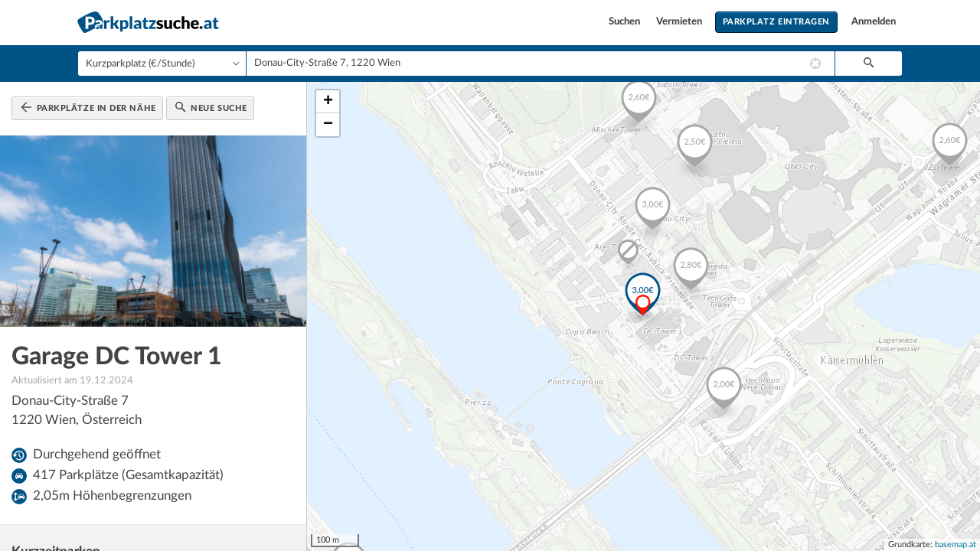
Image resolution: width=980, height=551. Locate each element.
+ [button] (328, 102)
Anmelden (874, 22)
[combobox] (541, 64)
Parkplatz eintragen (776, 22)
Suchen (626, 22)
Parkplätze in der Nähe (88, 107)
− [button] (328, 125)
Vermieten (680, 22)
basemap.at (955, 544)
